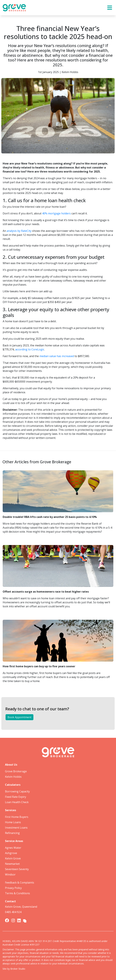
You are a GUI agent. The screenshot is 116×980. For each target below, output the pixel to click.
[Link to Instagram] (14, 920)
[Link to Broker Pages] (25, 920)
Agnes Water (13, 848)
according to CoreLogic (30, 349)
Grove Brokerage (16, 771)
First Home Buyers (17, 817)
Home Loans (13, 822)
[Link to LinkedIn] (19, 920)
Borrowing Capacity (17, 791)
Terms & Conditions (17, 893)
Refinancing (12, 833)
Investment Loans (16, 828)
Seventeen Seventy (17, 869)
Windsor (10, 874)
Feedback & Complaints (20, 883)
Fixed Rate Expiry (16, 797)
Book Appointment (19, 717)
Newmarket (12, 864)
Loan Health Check (17, 802)
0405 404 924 (13, 912)
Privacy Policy (13, 888)
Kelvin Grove (13, 858)
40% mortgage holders (56, 213)
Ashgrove (11, 853)
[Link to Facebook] (8, 920)
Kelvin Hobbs (13, 777)
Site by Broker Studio (14, 969)
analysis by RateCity (19, 231)
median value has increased (57, 356)
